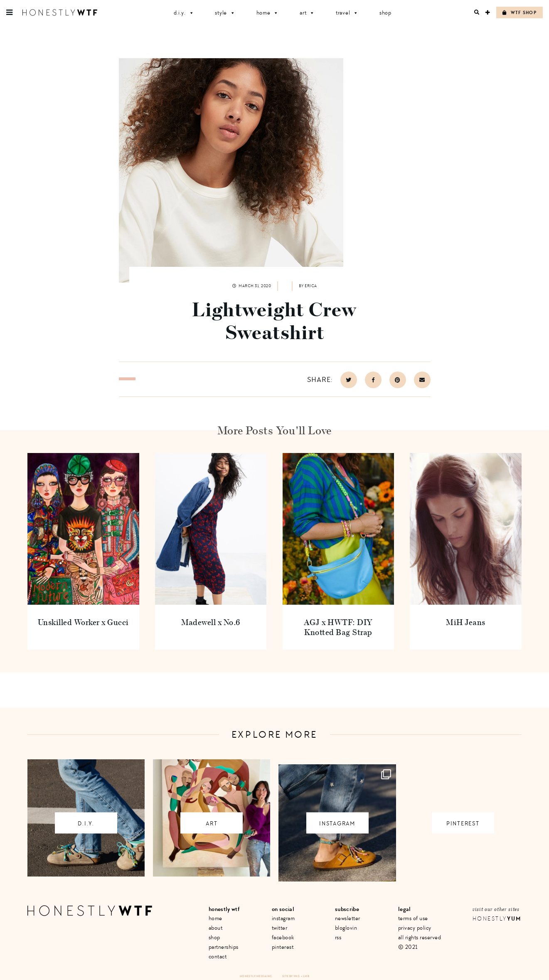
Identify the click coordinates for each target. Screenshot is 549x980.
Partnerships (224, 947)
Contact (218, 957)
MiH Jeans (466, 622)
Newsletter (348, 918)
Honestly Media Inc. (256, 976)
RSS (338, 937)
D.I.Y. (184, 13)
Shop (385, 13)
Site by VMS (291, 976)
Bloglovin (346, 928)
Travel (347, 13)
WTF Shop (519, 13)
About (216, 928)
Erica (311, 286)
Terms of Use (413, 918)
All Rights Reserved (420, 937)
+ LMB (305, 976)
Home (268, 13)
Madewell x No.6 (211, 622)
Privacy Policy (415, 928)
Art (307, 13)
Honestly (497, 919)
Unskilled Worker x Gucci (83, 622)
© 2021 (408, 947)
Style (225, 13)
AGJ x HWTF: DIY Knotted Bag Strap (338, 627)
